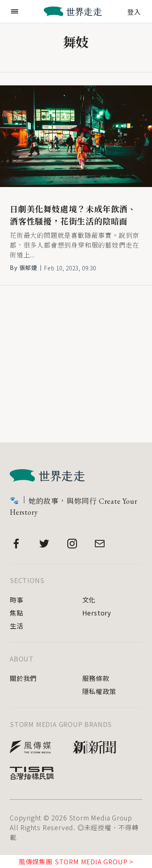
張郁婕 (28, 268)
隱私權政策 (99, 691)
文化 (89, 600)
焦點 (17, 613)
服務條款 (96, 678)
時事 (17, 600)
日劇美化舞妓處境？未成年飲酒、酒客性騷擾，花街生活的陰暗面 (73, 215)
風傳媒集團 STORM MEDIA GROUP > (76, 861)
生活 (17, 626)
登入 (134, 11)
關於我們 (23, 678)
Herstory (97, 613)
